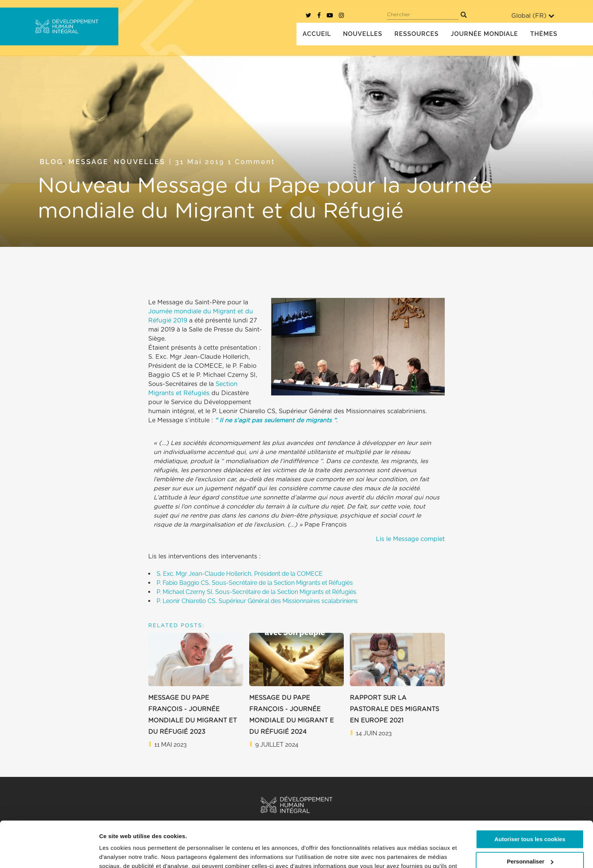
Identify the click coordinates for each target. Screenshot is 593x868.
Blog (51, 162)
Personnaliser (530, 818)
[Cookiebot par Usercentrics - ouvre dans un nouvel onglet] (49, 853)
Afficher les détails (125, 853)
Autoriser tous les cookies (530, 796)
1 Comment (251, 162)
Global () (533, 16)
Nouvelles (140, 162)
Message (88, 162)
